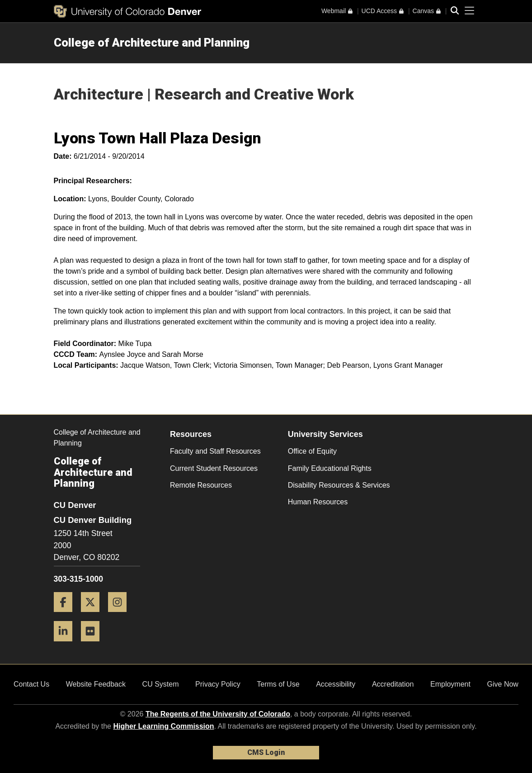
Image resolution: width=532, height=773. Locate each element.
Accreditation (393, 684)
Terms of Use (278, 684)
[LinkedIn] (66, 645)
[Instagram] (121, 615)
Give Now (503, 684)
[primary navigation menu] (470, 11)
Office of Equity (312, 451)
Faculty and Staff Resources (215, 451)
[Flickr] (94, 645)
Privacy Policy (218, 684)
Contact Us (31, 684)
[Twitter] (94, 615)
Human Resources (318, 502)
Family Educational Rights (330, 468)
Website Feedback (96, 684)
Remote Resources (201, 485)
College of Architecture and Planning (152, 43)
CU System (161, 684)
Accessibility (336, 684)
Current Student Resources (214, 468)
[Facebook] (66, 615)
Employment (450, 684)
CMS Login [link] (266, 752)
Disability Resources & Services (339, 485)
